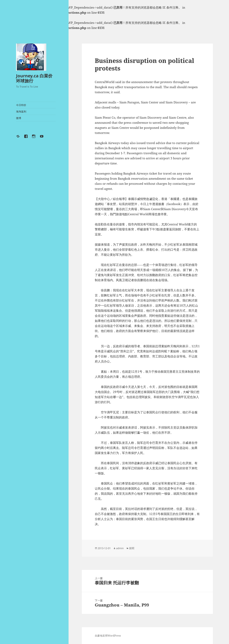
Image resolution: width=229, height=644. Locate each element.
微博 (19, 118)
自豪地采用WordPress (108, 636)
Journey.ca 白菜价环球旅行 (34, 78)
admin (120, 548)
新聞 (132, 548)
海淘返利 (21, 112)
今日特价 (21, 105)
